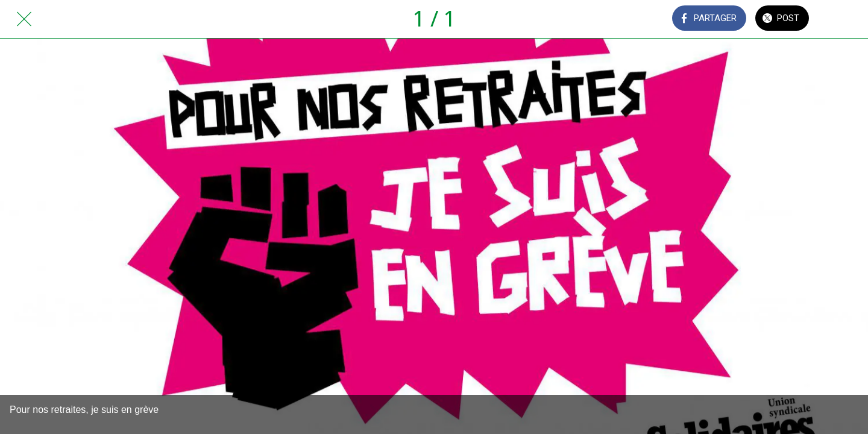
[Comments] (844, 19)
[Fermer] (24, 19)
